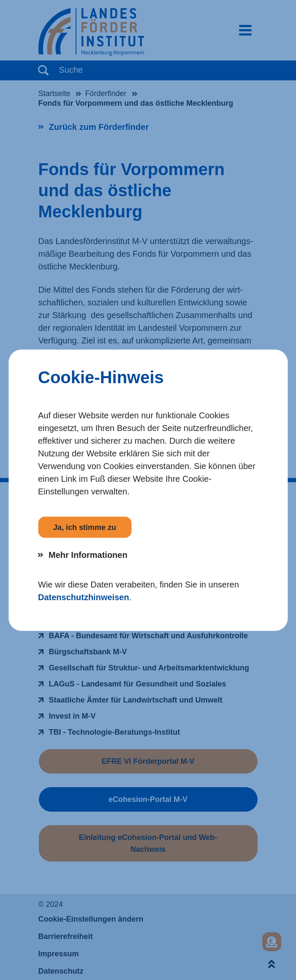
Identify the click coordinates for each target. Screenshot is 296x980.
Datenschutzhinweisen (84, 597)
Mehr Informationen (88, 555)
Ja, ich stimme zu (85, 527)
